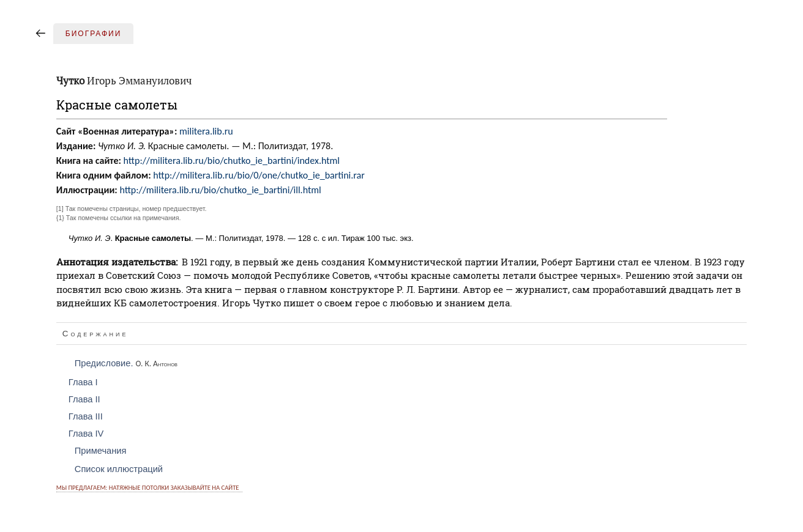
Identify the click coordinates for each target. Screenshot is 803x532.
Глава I (83, 382)
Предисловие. (126, 363)
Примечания (101, 451)
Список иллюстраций (119, 469)
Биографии (94, 34)
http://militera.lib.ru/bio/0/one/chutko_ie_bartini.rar (259, 175)
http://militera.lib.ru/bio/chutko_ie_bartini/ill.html (220, 190)
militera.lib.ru (206, 131)
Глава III (86, 416)
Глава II (84, 399)
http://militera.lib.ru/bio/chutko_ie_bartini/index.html (232, 161)
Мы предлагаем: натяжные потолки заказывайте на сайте (148, 488)
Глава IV (86, 434)
